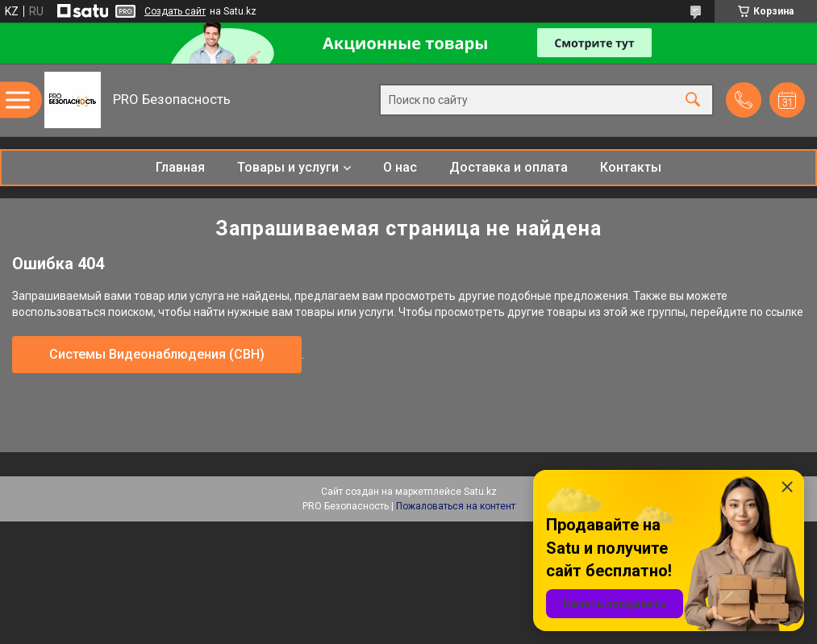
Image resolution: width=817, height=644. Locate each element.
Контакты (631, 167)
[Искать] (693, 100)
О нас (400, 167)
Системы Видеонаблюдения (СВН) (157, 354)
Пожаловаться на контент (456, 506)
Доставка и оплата (509, 167)
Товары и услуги (288, 167)
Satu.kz (480, 492)
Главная (180, 167)
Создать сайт (175, 11)
